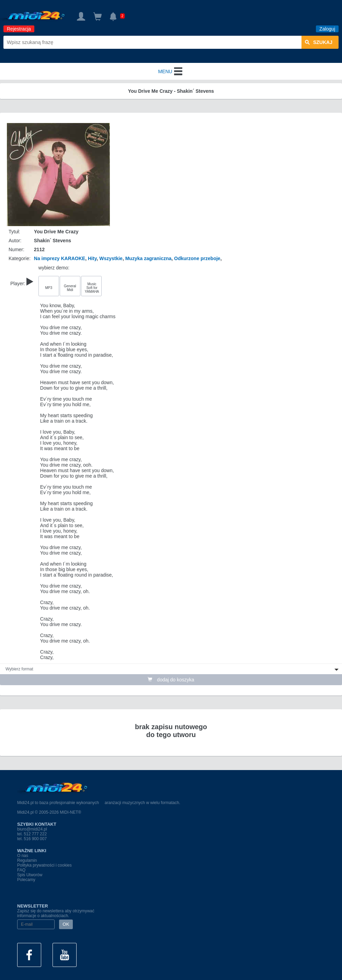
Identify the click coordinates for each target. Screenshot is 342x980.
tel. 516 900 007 (32, 839)
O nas (23, 856)
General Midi (70, 288)
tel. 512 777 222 (32, 834)
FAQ (21, 870)
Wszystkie (111, 258)
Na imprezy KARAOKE (60, 258)
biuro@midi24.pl (32, 829)
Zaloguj (327, 29)
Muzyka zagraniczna (149, 258)
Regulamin (27, 860)
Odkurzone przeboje (197, 258)
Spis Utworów (30, 875)
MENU (171, 71)
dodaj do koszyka (171, 680)
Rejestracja (19, 29)
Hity (92, 258)
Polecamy (26, 880)
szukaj (319, 42)
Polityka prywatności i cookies (44, 865)
